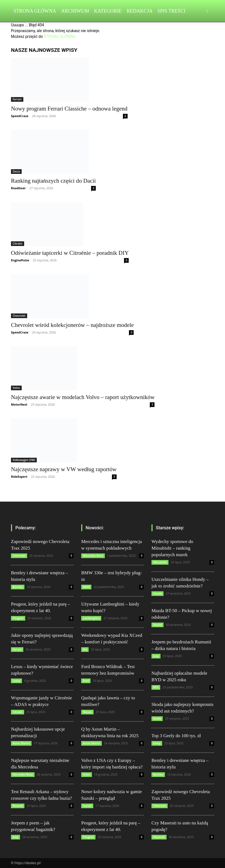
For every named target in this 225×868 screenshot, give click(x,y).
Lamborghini (91, 618)
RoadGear (18, 188)
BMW (86, 587)
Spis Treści (171, 11)
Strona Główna (35, 11)
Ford (86, 681)
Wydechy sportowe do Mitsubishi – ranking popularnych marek (172, 548)
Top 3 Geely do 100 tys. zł (176, 736)
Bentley (18, 587)
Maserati (159, 837)
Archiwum (75, 11)
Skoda (157, 719)
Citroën (18, 244)
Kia (85, 649)
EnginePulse (20, 260)
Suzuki (87, 806)
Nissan (87, 712)
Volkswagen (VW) (24, 460)
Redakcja (140, 11)
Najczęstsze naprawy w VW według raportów (64, 469)
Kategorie (108, 11)
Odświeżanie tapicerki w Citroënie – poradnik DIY (70, 253)
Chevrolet (19, 316)
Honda (157, 593)
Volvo (16, 388)
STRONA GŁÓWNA (60, 36)
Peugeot (18, 618)
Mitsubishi (160, 562)
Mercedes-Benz (23, 774)
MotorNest (19, 404)
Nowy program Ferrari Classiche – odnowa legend (69, 109)
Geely (157, 743)
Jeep (16, 837)
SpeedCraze (20, 116)
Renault (18, 806)
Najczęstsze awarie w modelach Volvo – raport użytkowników (83, 397)
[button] (207, 11)
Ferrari (17, 99)
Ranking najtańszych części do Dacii (53, 181)
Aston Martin (21, 743)
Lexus (16, 681)
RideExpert (19, 477)
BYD (156, 687)
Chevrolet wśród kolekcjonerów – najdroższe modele (72, 325)
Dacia (16, 171)
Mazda (157, 625)
